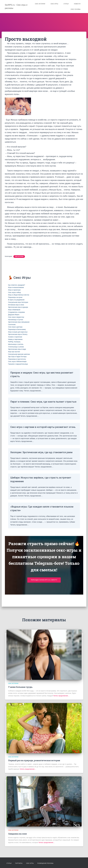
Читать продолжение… (61, 696)
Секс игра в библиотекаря (17, 361)
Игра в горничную (14, 290)
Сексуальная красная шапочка (19, 354)
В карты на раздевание (16, 300)
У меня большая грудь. (21, 687)
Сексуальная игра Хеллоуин (18, 302)
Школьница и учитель (16, 344)
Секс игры (54, 4)
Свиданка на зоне (17, 834)
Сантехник (12, 325)
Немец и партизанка (15, 339)
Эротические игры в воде (17, 349)
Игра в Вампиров (14, 310)
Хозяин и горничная (15, 337)
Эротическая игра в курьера (18, 307)
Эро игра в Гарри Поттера (17, 357)
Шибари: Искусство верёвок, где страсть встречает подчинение (39, 490)
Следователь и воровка (16, 312)
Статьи (66, 4)
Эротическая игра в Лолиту (18, 334)
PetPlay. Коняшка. (14, 342)
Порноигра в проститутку (17, 359)
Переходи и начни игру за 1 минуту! (44, 591)
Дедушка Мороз (14, 315)
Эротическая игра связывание (19, 322)
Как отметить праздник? (17, 285)
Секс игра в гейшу (15, 292)
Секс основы (75, 9)
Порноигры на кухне (15, 297)
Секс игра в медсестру (16, 317)
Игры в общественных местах (19, 295)
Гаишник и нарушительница (18, 364)
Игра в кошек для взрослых (18, 332)
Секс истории (40, 4)
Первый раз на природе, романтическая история (34, 760)
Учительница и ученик (16, 347)
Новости (77, 4)
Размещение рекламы (45, 863)
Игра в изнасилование (16, 287)
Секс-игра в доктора (15, 327)
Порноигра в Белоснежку (17, 329)
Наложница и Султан (16, 320)
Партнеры (19, 863)
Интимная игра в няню (16, 305)
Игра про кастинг (14, 352)
